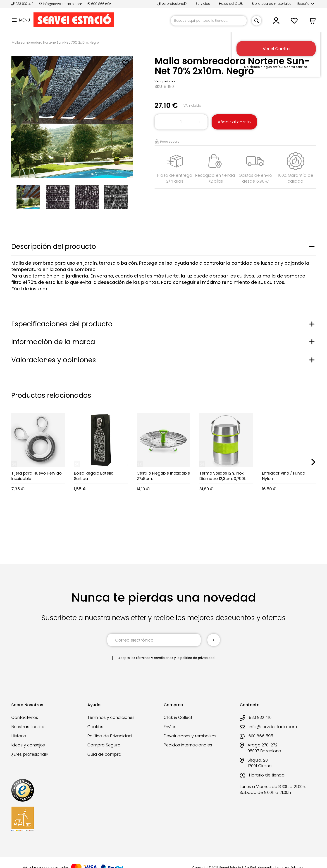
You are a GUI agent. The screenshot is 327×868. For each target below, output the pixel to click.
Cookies (95, 727)
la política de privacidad (196, 658)
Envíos (170, 727)
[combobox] (209, 21)
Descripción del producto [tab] (54, 247)
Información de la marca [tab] (53, 342)
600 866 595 (99, 4)
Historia (19, 736)
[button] (306, 4)
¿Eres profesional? (172, 4)
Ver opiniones (165, 81)
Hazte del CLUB (231, 4)
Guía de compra (104, 754)
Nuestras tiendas (28, 727)
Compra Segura (104, 745)
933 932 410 (23, 4)
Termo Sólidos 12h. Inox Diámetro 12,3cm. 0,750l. (222, 476)
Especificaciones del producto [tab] (62, 324)
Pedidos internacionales (188, 745)
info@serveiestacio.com (61, 4)
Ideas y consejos (28, 745)
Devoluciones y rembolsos (190, 736)
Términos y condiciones (111, 717)
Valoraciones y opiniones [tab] (54, 360)
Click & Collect (178, 717)
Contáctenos (25, 717)
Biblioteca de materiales (272, 4)
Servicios (203, 4)
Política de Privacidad (110, 736)
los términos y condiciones (152, 658)
